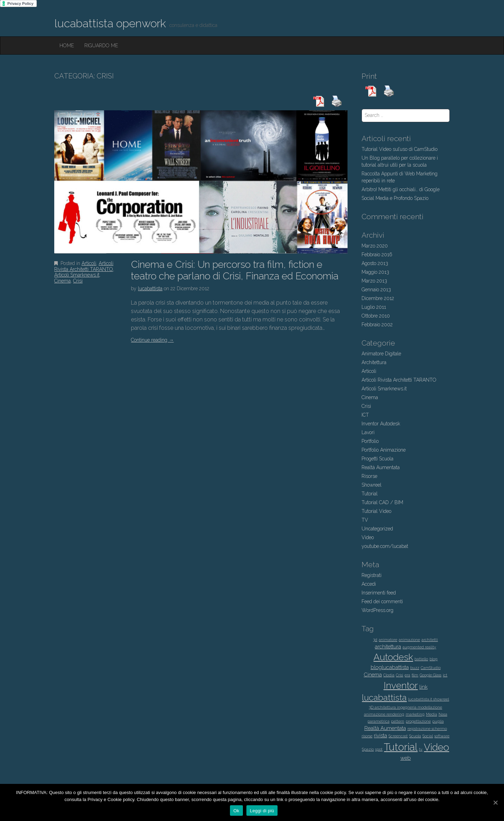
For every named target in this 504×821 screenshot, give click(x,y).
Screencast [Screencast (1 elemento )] (398, 736)
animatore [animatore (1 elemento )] (388, 640)
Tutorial (370, 494)
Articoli (89, 263)
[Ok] (495, 802)
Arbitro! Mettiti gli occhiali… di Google (401, 189)
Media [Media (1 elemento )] (432, 714)
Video (368, 537)
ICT (365, 415)
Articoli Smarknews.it (77, 275)
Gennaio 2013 (376, 290)
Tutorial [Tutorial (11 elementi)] (401, 747)
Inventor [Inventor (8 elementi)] (401, 685)
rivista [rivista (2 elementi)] (380, 736)
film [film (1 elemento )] (415, 675)
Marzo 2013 (374, 281)
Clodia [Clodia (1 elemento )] (389, 675)
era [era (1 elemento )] (407, 675)
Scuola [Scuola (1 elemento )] (415, 736)
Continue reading (152, 340)
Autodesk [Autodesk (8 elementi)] (393, 657)
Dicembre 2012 (378, 298)
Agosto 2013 (375, 263)
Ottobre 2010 (376, 316)
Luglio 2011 (374, 307)
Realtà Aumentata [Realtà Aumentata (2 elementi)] (385, 728)
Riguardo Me (101, 46)
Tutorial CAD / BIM (382, 502)
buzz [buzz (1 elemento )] (415, 668)
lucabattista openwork (110, 23)
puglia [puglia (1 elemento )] (438, 721)
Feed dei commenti (382, 601)
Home (67, 46)
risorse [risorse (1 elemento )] (367, 736)
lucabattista (150, 288)
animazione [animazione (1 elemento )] (409, 640)
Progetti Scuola (377, 459)
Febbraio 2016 (377, 255)
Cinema (62, 281)
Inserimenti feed (379, 593)
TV (365, 520)
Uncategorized (377, 529)
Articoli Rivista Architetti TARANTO (84, 266)
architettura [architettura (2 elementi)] (388, 647)
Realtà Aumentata (381, 467)
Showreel (372, 485)
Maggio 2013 (375, 272)
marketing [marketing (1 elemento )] (415, 714)
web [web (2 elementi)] (406, 758)
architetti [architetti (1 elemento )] (430, 640)
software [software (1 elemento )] (442, 736)
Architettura (374, 362)
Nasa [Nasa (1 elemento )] (443, 714)
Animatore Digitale (381, 354)
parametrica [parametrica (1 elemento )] (379, 721)
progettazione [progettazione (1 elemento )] (418, 721)
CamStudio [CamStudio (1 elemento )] (431, 668)
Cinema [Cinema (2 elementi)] (373, 675)
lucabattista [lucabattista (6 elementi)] (384, 698)
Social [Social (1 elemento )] (428, 736)
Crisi (78, 281)
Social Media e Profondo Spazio (395, 198)
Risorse (369, 476)
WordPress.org (377, 610)
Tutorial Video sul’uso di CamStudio (400, 149)
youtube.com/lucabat (385, 546)
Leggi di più (262, 811)
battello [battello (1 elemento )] (421, 659)
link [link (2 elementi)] (423, 687)
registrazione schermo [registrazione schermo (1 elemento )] (427, 729)
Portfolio (370, 441)
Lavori (368, 432)
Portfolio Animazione (384, 450)
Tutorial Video (376, 511)
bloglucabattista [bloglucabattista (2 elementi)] (390, 667)
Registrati (372, 575)
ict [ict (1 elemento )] (445, 675)
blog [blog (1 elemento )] (433, 659)
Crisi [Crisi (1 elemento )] (400, 675)
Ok (236, 811)
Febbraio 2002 (377, 325)
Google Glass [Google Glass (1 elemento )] (430, 675)
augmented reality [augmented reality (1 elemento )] (419, 647)
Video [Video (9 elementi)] (436, 747)
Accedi (369, 584)
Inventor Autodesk (381, 424)
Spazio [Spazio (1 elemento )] (368, 749)
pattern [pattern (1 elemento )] (398, 721)
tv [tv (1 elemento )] (421, 749)
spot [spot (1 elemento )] (379, 749)
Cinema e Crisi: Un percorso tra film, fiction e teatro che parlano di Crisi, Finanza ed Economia (235, 270)
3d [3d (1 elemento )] (375, 640)
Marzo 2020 (375, 246)
